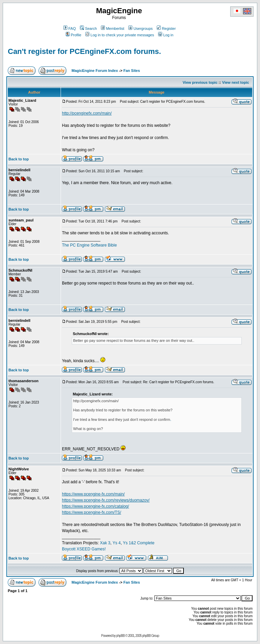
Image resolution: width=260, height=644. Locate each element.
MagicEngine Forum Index (95, 71)
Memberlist (113, 28)
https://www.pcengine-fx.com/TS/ (92, 512)
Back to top (19, 159)
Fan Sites (132, 71)
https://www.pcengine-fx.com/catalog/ (95, 506)
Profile (73, 35)
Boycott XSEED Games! (84, 549)
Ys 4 (116, 543)
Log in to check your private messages (120, 35)
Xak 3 (105, 543)
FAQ (70, 28)
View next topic (236, 82)
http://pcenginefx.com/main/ (87, 113)
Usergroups (140, 28)
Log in (166, 35)
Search (88, 28)
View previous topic (200, 82)
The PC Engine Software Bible (89, 245)
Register (166, 28)
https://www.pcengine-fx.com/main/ (93, 494)
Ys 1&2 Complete (139, 543)
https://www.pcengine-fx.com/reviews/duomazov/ (106, 500)
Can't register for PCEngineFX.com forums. (84, 51)
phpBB (120, 636)
